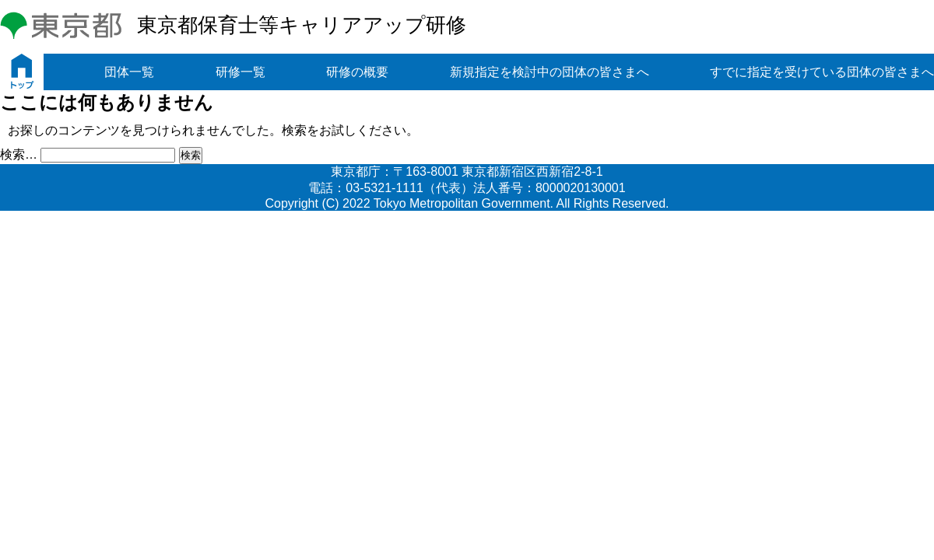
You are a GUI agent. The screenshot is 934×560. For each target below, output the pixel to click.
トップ (22, 72)
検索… (19, 154)
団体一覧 (129, 72)
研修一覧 (241, 72)
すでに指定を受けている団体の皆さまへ (822, 72)
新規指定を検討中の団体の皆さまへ (550, 72)
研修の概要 (357, 72)
